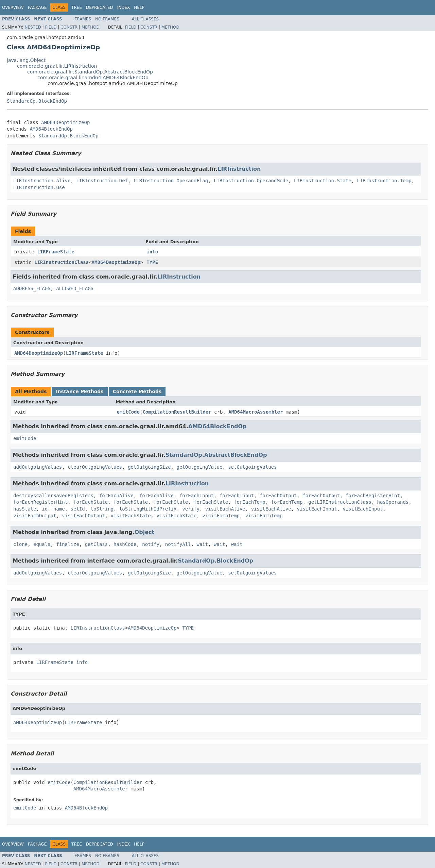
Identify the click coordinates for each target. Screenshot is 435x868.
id (45, 509)
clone (20, 544)
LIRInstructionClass (62, 262)
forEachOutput (278, 496)
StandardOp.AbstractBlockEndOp (216, 455)
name (59, 509)
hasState (25, 509)
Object (145, 532)
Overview (13, 7)
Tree (77, 7)
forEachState (91, 502)
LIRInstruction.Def (102, 181)
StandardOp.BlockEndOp (37, 101)
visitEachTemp (221, 516)
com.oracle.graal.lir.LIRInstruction (57, 66)
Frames (83, 19)
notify (151, 544)
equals (42, 544)
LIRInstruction (239, 169)
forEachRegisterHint (373, 496)
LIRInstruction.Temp (384, 181)
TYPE (152, 262)
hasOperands (393, 502)
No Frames (107, 19)
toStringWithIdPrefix (148, 509)
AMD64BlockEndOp (51, 129)
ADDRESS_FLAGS (32, 288)
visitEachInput (317, 509)
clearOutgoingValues (95, 467)
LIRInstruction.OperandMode (251, 181)
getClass (96, 544)
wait (203, 544)
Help (139, 7)
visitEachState (131, 516)
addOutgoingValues (38, 467)
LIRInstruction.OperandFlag (171, 181)
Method (91, 27)
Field (51, 27)
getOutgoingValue (199, 467)
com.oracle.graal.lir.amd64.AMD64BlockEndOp (93, 78)
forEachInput (197, 496)
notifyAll (178, 544)
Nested (33, 27)
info (152, 252)
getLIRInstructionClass (340, 502)
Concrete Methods (137, 391)
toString (102, 509)
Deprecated (100, 7)
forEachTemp (250, 502)
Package (37, 7)
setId (78, 509)
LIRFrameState (56, 252)
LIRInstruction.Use (39, 187)
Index (124, 7)
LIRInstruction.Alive (42, 181)
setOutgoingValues (252, 467)
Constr (69, 27)
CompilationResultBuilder (177, 412)
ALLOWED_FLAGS (75, 288)
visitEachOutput (35, 516)
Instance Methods (80, 391)
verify (191, 509)
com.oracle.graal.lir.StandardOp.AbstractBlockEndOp (90, 72)
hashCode (125, 544)
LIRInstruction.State (323, 181)
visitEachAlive (225, 509)
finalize (67, 544)
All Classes (145, 19)
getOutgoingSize (149, 467)
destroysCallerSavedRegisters (53, 496)
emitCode (128, 412)
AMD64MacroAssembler (256, 412)
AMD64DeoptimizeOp (65, 122)
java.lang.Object (26, 60)
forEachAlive (116, 496)
